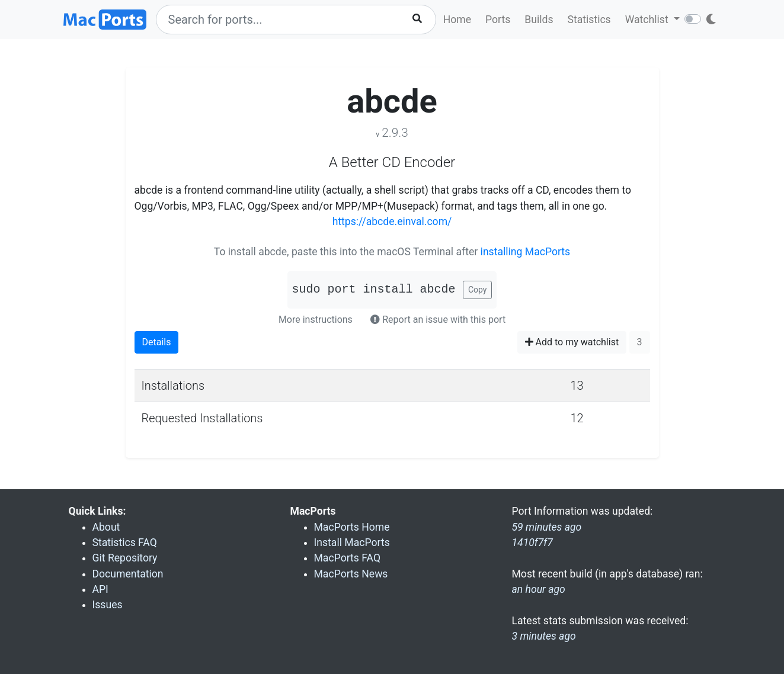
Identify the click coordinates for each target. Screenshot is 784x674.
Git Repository (125, 558)
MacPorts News (351, 574)
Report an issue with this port (438, 320)
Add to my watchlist (572, 342)
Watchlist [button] (648, 20)
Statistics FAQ (125, 543)
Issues (108, 605)
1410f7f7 (532, 543)
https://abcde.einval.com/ (392, 222)
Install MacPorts (352, 543)
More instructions (316, 320)
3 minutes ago (544, 636)
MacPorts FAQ (348, 558)
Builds (539, 20)
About (106, 527)
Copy (478, 290)
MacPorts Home (352, 527)
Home (457, 20)
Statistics (589, 20)
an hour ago (539, 589)
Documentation (128, 574)
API (100, 589)
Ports (498, 20)
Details (157, 342)
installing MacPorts (526, 252)
